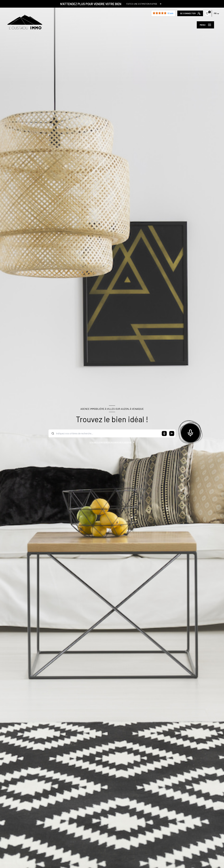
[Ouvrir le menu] (205, 25)
